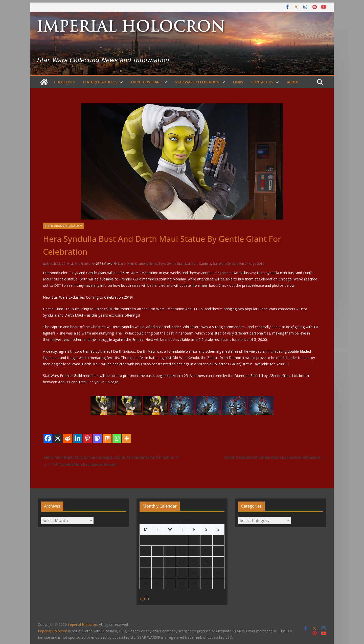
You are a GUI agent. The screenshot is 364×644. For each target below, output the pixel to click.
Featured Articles (100, 82)
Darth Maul (126, 264)
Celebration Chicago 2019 (63, 226)
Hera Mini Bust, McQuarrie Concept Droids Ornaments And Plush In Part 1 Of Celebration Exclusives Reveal (108, 461)
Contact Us (262, 82)
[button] (120, 82)
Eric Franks (82, 264)
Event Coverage (146, 82)
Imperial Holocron (53, 631)
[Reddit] (68, 438)
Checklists (64, 82)
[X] (58, 438)
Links (238, 82)
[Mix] (107, 438)
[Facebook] (48, 438)
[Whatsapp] (117, 438)
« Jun (144, 599)
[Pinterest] (87, 438)
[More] (127, 438)
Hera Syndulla (201, 264)
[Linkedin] (77, 438)
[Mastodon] (97, 438)
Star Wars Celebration (197, 82)
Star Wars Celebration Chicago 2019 (238, 264)
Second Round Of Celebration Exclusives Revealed (275, 457)
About (293, 82)
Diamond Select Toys (150, 264)
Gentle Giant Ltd (178, 264)
